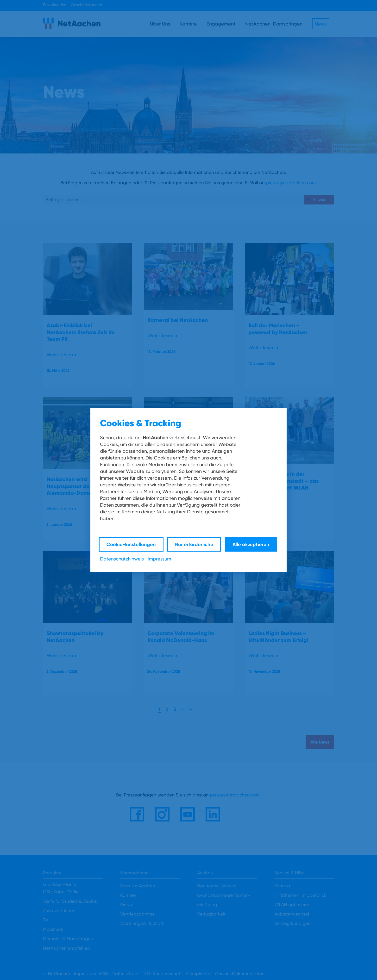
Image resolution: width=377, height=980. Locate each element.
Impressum (159, 559)
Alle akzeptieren (251, 544)
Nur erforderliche (194, 544)
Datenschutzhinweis (122, 559)
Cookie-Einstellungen (131, 544)
